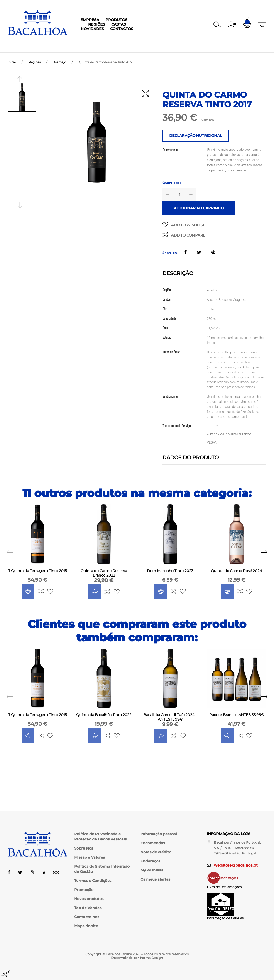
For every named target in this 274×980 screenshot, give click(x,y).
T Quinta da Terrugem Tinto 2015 (38, 575)
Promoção (84, 890)
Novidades (171, 44)
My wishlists (152, 870)
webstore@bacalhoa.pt (236, 865)
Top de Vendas (88, 908)
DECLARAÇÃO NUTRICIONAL (196, 140)
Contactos (200, 44)
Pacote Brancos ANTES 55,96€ (237, 719)
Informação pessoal (159, 834)
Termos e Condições (93, 881)
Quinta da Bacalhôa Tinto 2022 (104, 719)
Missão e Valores (89, 857)
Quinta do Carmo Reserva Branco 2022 (104, 577)
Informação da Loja (229, 834)
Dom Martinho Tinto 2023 (170, 575)
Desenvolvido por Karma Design (137, 958)
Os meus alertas (155, 879)
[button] (232, 24)
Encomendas (153, 843)
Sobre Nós (84, 848)
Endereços (150, 861)
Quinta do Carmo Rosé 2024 (236, 575)
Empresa (72, 44)
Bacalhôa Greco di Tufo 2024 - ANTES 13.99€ (170, 721)
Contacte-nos (87, 917)
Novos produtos (89, 899)
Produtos (98, 44)
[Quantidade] (179, 199)
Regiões (124, 44)
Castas (146, 44)
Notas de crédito (156, 852)
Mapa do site (86, 926)
